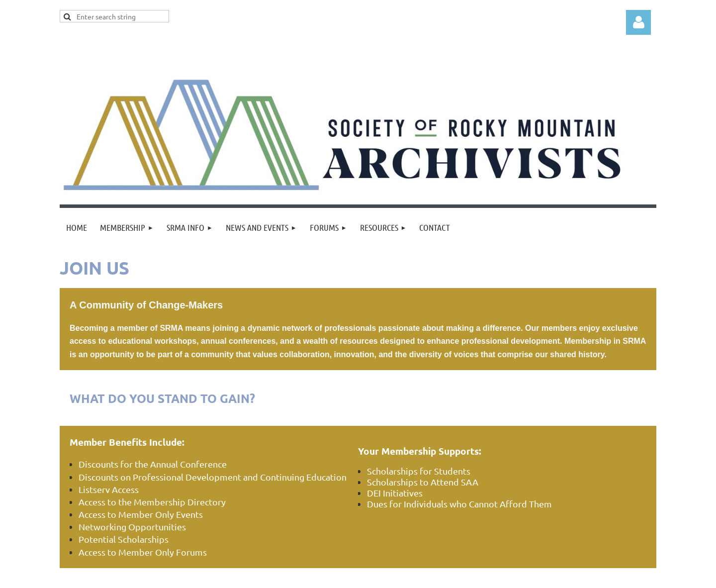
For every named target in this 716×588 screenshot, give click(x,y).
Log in (638, 22)
